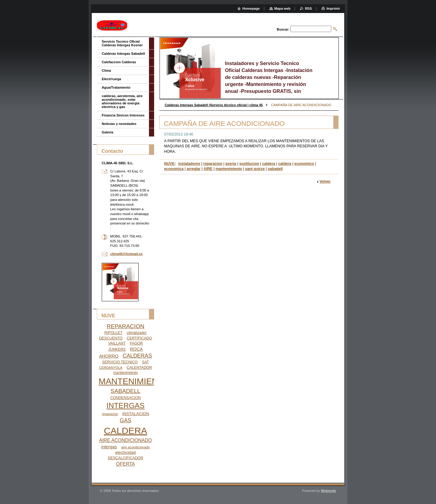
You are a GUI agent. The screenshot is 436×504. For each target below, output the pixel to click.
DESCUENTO (111, 338)
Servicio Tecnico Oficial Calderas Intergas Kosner (122, 43)
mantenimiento (229, 169)
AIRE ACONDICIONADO (126, 440)
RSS (308, 8)
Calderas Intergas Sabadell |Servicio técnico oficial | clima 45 (214, 105)
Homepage (251, 8)
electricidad (126, 452)
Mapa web (282, 8)
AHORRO (109, 356)
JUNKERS (117, 349)
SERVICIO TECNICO (120, 362)
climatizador (137, 333)
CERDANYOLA (111, 368)
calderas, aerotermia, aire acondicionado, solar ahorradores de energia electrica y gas (122, 101)
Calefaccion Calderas (119, 62)
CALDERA (126, 431)
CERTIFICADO (139, 338)
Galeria (107, 132)
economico (304, 164)
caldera (269, 164)
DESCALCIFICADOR (126, 458)
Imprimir (333, 8)
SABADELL (125, 391)
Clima (106, 70)
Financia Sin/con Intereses (123, 115)
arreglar (193, 169)
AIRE (208, 169)
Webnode (329, 491)
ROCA (136, 349)
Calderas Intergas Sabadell (123, 54)
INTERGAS (126, 406)
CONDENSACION (126, 398)
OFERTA (125, 464)
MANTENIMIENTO (134, 381)
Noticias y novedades (119, 124)
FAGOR (136, 343)
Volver (325, 182)
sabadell (275, 169)
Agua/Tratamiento (116, 87)
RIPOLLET (114, 333)
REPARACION (125, 326)
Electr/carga (111, 79)
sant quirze (255, 169)
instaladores (189, 164)
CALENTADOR (139, 368)
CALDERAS (137, 356)
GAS (126, 421)
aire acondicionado (136, 447)
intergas (109, 447)
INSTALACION (136, 414)
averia (231, 164)
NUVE (169, 164)
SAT (145, 362)
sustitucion (249, 164)
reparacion (213, 164)
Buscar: (283, 29)
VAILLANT (117, 343)
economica (174, 169)
